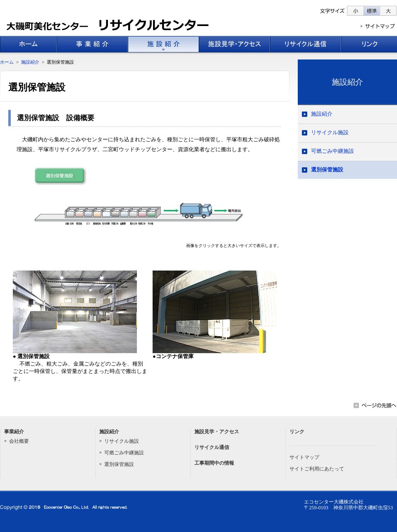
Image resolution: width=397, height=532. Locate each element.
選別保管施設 (327, 170)
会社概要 (19, 441)
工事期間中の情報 (214, 463)
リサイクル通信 (212, 447)
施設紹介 (347, 82)
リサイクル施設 (330, 133)
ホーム (7, 62)
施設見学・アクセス (217, 432)
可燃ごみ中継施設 (332, 151)
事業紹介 (14, 432)
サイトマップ (304, 457)
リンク (297, 432)
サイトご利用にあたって (317, 469)
